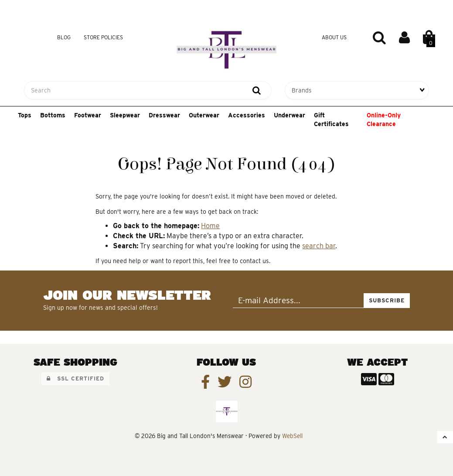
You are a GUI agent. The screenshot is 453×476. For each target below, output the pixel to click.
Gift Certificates (331, 120)
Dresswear (164, 115)
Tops (25, 115)
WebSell (292, 436)
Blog (64, 37)
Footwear (88, 115)
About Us (334, 37)
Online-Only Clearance (384, 120)
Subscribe (387, 300)
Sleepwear (125, 115)
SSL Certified (75, 378)
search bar (319, 246)
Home (210, 226)
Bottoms (53, 115)
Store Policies (103, 37)
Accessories (247, 115)
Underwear (290, 115)
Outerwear (204, 115)
